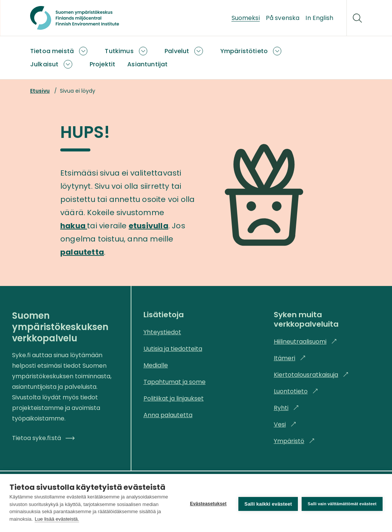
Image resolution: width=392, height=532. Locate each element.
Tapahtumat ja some (175, 382)
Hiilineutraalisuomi (305, 342)
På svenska (283, 18)
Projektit (102, 64)
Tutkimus (119, 51)
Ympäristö (294, 441)
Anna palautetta (168, 415)
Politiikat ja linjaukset (174, 398)
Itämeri (290, 358)
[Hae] (357, 18)
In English (319, 18)
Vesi (285, 424)
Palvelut (177, 51)
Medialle (156, 365)
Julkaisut (44, 64)
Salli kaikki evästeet (267, 503)
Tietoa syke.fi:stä (43, 438)
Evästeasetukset (207, 503)
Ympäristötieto (244, 51)
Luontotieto (296, 391)
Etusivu (40, 91)
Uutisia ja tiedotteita (173, 349)
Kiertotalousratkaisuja (311, 375)
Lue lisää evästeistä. (121, 519)
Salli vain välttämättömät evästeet (342, 503)
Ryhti (286, 408)
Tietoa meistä (52, 51)
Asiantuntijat (147, 64)
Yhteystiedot (162, 332)
